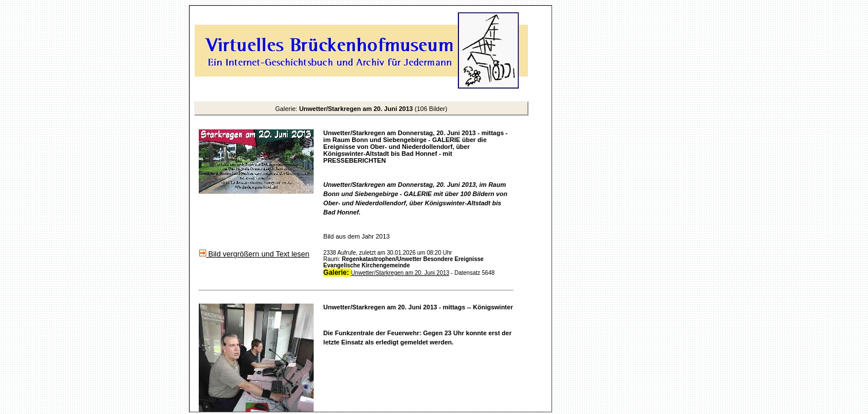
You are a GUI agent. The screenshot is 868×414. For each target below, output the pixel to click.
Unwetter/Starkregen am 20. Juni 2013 (400, 273)
